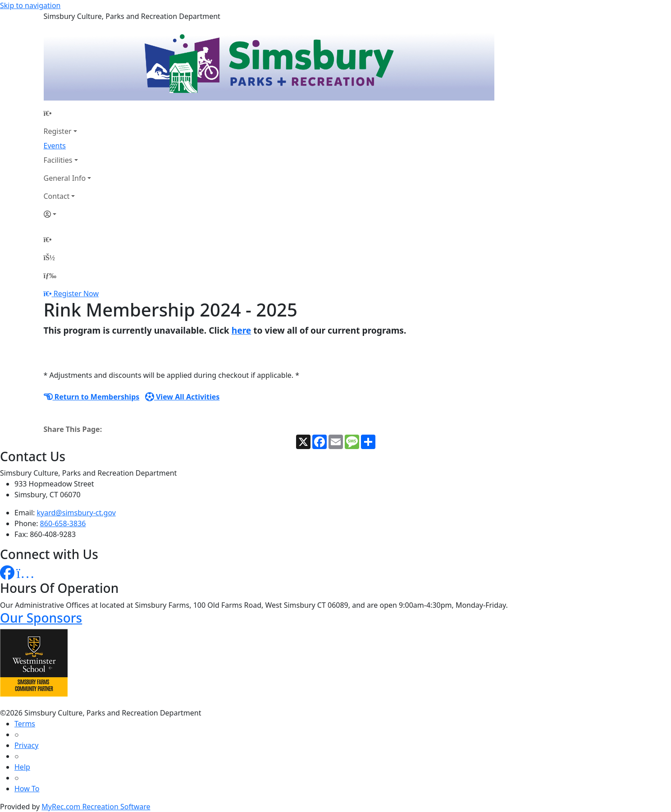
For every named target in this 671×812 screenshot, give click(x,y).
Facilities (58, 160)
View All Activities (183, 397)
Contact (57, 196)
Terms (25, 724)
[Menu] (50, 275)
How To (27, 789)
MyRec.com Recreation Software (96, 807)
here (242, 330)
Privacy (26, 745)
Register (58, 131)
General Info (65, 178)
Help (22, 767)
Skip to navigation (30, 5)
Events (55, 146)
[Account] (68, 214)
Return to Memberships (92, 397)
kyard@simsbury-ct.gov (76, 513)
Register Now (76, 294)
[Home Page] (68, 113)
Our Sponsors (41, 618)
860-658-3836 (63, 523)
